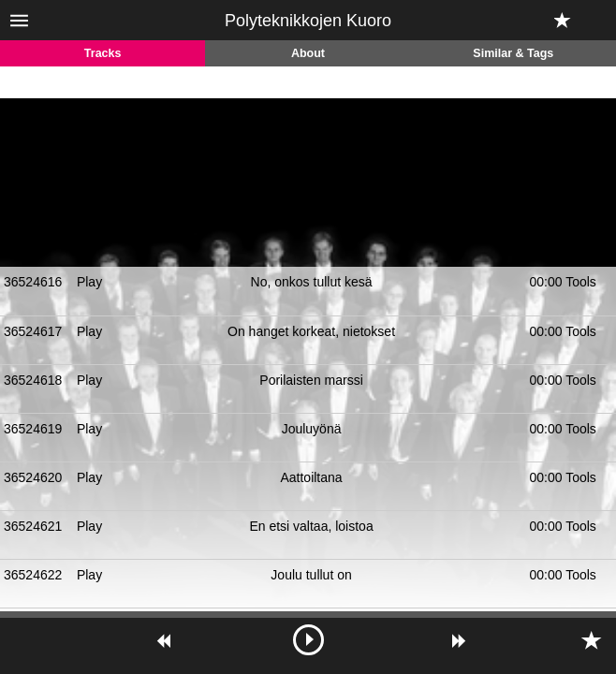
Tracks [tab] (103, 53)
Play (89, 282)
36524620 (33, 477)
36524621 (33, 526)
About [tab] (308, 53)
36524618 (33, 380)
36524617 (33, 331)
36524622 (33, 575)
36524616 (33, 282)
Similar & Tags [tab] (513, 53)
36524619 (33, 429)
